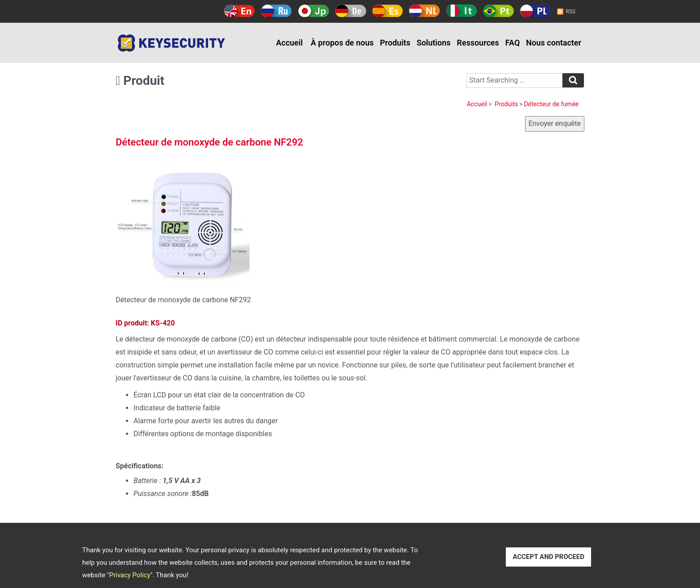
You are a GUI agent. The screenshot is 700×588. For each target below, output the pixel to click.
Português (498, 11)
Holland (424, 11)
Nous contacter (554, 43)
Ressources (478, 43)
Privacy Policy (129, 575)
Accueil (289, 43)
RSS (571, 12)
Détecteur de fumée (551, 104)
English (240, 11)
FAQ (513, 43)
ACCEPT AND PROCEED (548, 557)
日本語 (314, 11)
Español (388, 11)
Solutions (433, 43)
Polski (535, 11)
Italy (461, 11)
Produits (395, 43)
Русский (277, 11)
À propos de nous (342, 43)
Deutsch (351, 11)
